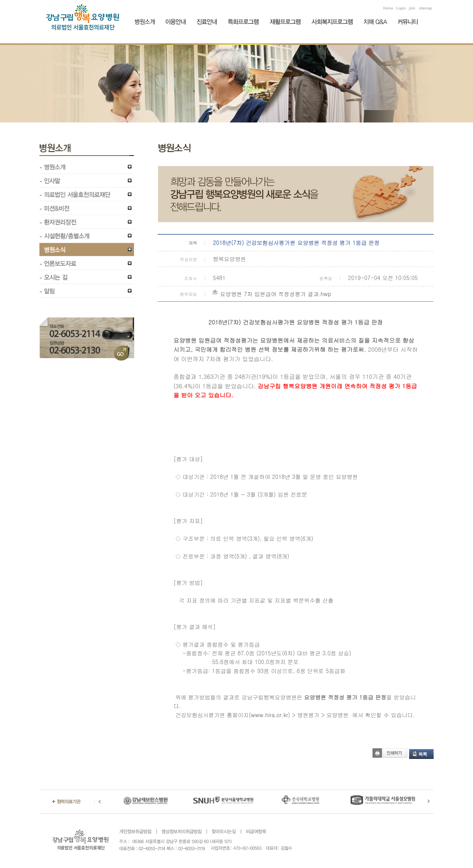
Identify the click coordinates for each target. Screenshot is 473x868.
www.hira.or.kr (270, 715)
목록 (423, 754)
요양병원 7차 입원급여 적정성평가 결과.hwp (276, 294)
